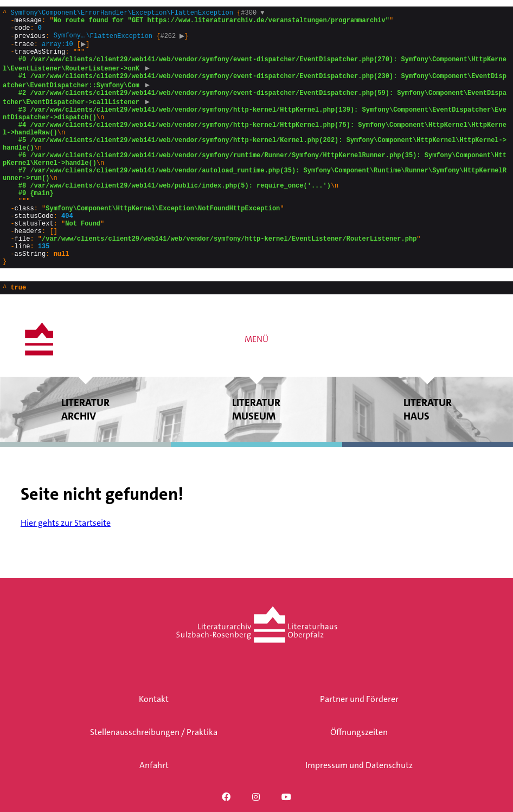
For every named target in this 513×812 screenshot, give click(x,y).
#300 (252, 14)
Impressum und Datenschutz (359, 765)
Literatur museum (256, 459)
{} (255, 161)
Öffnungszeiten (359, 732)
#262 (174, 41)
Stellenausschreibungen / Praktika (154, 732)
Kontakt (154, 699)
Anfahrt (154, 765)
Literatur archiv (85, 459)
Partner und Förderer (359, 699)
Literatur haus (428, 459)
